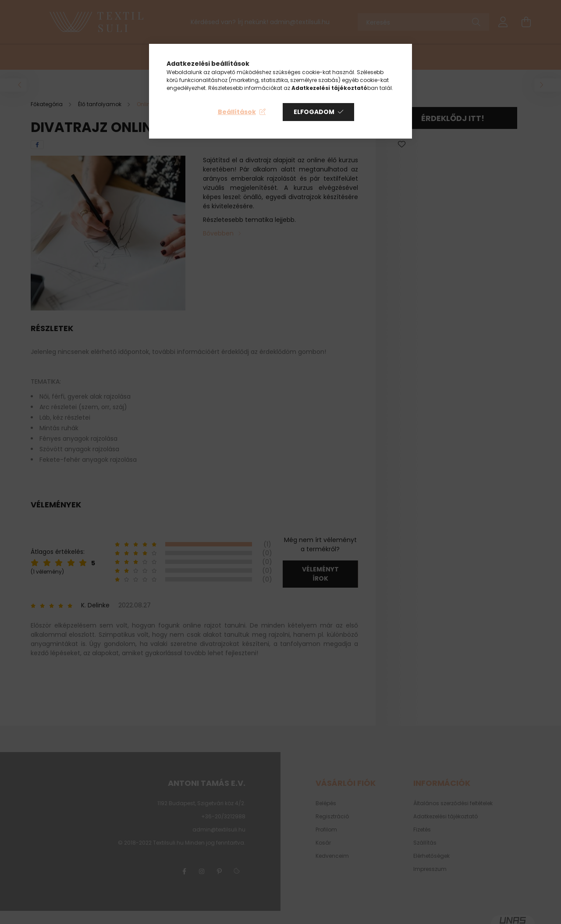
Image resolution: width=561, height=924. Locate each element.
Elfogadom (314, 112)
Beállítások (237, 112)
